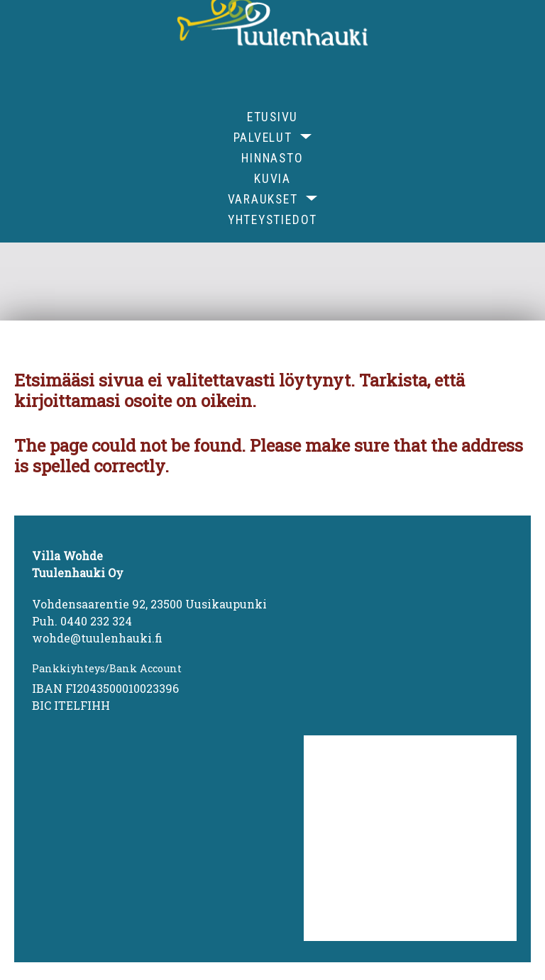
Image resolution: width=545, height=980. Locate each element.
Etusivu (272, 117)
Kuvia (272, 179)
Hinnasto (272, 158)
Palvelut (263, 138)
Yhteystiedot (272, 220)
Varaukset (263, 199)
